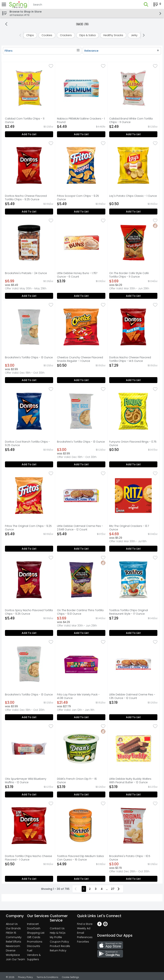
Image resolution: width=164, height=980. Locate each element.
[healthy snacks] (113, 35)
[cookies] (47, 35)
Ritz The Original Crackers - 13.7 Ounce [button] (129, 528)
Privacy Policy (25, 977)
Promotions (35, 942)
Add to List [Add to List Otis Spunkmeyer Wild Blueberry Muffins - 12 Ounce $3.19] (29, 794)
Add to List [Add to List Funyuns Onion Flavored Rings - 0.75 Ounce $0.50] (133, 464)
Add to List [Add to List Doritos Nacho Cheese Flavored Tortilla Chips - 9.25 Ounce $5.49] (29, 212)
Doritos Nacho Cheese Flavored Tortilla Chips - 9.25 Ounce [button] (26, 198)
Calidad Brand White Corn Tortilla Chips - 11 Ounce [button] (131, 120)
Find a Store (85, 924)
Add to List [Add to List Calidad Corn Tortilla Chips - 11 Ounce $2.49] (29, 134)
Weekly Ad (84, 928)
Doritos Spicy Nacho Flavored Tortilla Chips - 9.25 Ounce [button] (29, 612)
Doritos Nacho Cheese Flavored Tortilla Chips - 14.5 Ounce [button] (130, 359)
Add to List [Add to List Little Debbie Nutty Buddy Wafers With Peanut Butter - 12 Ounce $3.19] (133, 794)
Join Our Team (15, 959)
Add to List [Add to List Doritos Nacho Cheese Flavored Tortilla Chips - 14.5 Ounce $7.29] (133, 380)
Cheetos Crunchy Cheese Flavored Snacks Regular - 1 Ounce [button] (80, 359)
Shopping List (36, 933)
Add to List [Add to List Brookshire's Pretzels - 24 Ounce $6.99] (29, 296)
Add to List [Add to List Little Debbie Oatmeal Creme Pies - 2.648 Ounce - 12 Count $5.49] (81, 549)
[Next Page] (119, 889)
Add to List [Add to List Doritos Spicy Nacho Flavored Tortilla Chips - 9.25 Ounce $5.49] (29, 633)
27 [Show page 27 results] (113, 889)
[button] (146, 4)
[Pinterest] (105, 925)
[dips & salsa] (88, 35)
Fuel (30, 950)
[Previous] (21, 35)
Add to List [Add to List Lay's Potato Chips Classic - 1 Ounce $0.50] (133, 212)
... (107, 889)
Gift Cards (34, 937)
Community (14, 937)
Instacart (33, 924)
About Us (12, 924)
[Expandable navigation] (4, 4)
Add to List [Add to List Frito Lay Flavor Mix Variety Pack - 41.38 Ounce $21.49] (81, 717)
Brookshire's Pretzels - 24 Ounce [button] (26, 273)
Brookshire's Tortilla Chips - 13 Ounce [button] (29, 357)
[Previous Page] (76, 889)
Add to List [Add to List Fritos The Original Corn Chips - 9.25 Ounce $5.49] (29, 549)
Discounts (34, 946)
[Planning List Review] (157, 6)
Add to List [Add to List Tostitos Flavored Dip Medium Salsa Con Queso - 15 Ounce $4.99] (81, 879)
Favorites (83, 942)
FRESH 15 (11, 933)
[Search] (84, 5)
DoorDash (34, 928)
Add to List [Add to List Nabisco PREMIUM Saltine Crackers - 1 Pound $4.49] (81, 134)
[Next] (143, 35)
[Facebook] (99, 925)
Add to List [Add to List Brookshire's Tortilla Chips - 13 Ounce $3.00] (29, 380)
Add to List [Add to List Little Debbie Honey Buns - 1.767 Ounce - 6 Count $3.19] (81, 296)
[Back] (6, 24)
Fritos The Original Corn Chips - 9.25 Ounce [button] (28, 528)
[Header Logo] (17, 4)
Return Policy (58, 950)
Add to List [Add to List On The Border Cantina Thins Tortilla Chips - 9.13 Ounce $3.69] (81, 633)
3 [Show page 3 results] (96, 889)
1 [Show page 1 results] (84, 889)
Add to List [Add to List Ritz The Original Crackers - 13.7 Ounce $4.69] (133, 549)
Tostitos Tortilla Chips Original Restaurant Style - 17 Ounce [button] (129, 612)
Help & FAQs (58, 933)
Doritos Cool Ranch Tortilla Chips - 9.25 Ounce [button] (27, 444)
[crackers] (66, 35)
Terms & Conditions (47, 977)
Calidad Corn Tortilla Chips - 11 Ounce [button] (25, 120)
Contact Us (57, 928)
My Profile (56, 937)
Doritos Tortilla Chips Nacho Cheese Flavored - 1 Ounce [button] (28, 858)
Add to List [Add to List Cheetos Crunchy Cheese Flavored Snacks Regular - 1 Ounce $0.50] (81, 380)
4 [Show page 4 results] (102, 889)
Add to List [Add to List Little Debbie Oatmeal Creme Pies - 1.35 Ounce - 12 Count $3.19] (133, 717)
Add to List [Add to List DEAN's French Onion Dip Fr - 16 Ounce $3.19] (81, 794)
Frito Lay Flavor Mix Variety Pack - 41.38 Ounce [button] (78, 696)
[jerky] (134, 35)
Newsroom (13, 946)
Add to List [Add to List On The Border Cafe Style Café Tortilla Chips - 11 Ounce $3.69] (133, 296)
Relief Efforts (14, 942)
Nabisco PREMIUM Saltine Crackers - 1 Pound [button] (81, 120)
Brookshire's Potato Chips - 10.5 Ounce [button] (130, 858)
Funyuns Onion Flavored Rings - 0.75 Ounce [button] (133, 444)
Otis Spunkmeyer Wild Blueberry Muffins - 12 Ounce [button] (26, 781)
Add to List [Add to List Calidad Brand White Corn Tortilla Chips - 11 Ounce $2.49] (133, 134)
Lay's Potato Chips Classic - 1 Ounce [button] (133, 196)
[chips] (30, 35)
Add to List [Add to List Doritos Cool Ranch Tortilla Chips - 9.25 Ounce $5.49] (29, 464)
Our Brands (13, 928)
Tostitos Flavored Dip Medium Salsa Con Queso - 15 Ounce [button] (80, 858)
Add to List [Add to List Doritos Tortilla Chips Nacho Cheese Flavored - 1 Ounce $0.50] (29, 879)
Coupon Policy (59, 942)
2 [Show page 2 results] (90, 889)
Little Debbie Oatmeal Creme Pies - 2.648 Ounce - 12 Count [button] (80, 528)
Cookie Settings (71, 977)
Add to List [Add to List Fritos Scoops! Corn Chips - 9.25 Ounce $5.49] (81, 212)
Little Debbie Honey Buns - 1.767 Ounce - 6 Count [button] (77, 275)
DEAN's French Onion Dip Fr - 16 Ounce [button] (77, 781)
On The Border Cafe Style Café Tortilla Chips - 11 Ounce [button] (129, 275)
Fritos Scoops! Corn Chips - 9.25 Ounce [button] (78, 198)
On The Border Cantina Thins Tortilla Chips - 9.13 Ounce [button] (80, 612)
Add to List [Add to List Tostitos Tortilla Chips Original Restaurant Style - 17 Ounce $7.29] (133, 633)
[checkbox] (51, 66)
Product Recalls (60, 946)
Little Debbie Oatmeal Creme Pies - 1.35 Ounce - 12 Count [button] (132, 696)
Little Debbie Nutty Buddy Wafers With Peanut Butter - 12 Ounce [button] (130, 781)
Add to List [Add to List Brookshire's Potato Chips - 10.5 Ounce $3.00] (133, 879)
